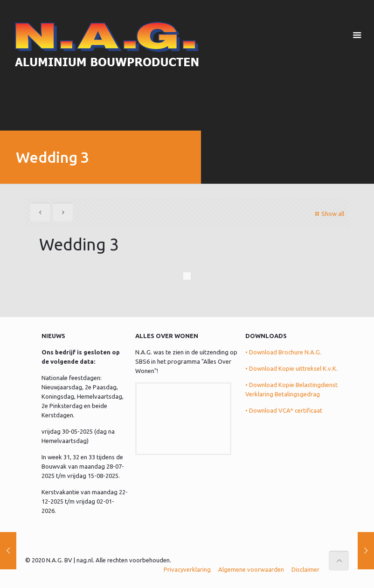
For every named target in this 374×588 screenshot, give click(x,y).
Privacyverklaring (187, 569)
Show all (329, 214)
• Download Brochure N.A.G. (283, 352)
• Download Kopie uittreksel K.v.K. (291, 368)
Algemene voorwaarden (251, 569)
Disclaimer (305, 569)
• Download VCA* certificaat (284, 410)
